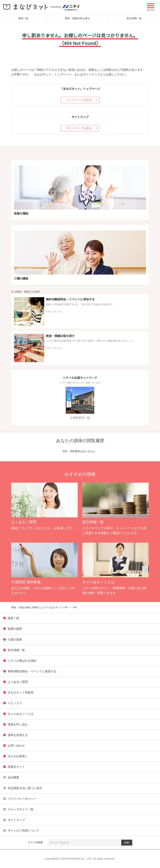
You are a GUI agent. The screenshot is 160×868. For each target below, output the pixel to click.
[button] (151, 7)
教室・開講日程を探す (77, 18)
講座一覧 (23, 18)
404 (75, 607)
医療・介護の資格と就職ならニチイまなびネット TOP (40, 607)
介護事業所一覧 (80, 403)
